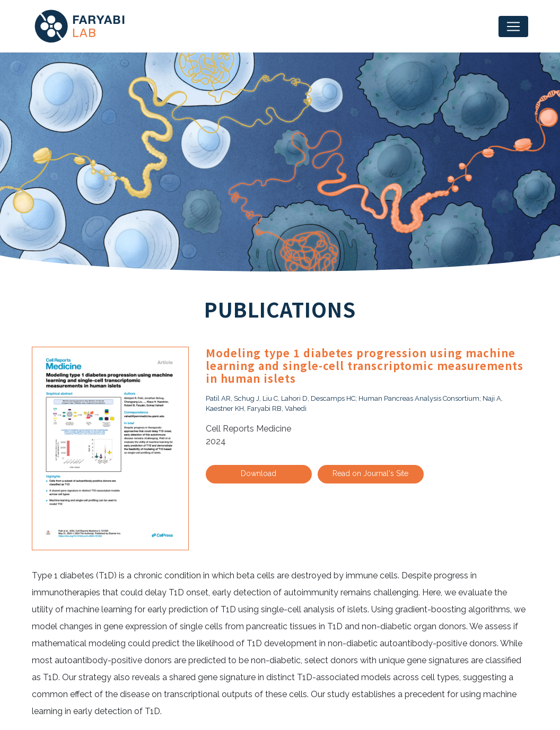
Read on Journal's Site (370, 473)
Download (259, 473)
